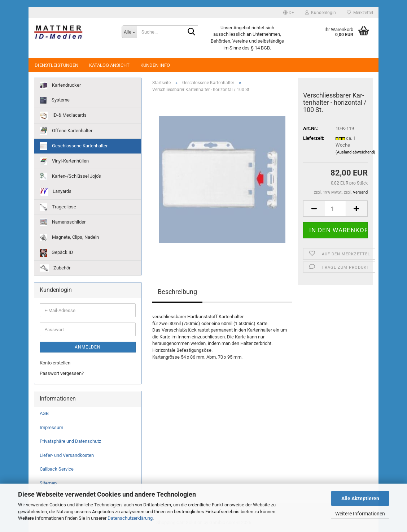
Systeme (55, 100)
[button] (289, 13)
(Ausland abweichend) (355, 152)
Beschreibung (177, 292)
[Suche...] (129, 32)
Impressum (51, 427)
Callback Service (57, 469)
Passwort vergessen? (62, 373)
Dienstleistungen (56, 65)
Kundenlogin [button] (320, 13)
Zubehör (55, 268)
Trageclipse (58, 207)
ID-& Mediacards (63, 116)
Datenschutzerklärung (130, 518)
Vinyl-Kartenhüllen (64, 161)
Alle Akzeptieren (360, 498)
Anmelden (88, 347)
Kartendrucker (60, 85)
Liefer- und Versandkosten (67, 455)
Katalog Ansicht (109, 65)
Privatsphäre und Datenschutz (70, 441)
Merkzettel (360, 13)
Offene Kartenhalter (66, 131)
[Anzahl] (335, 209)
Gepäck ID (56, 253)
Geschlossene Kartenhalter (74, 146)
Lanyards (56, 192)
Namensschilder (63, 222)
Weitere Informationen (360, 514)
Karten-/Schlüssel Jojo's (70, 176)
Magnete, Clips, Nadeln (69, 237)
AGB (44, 413)
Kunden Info (155, 65)
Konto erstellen (55, 363)
